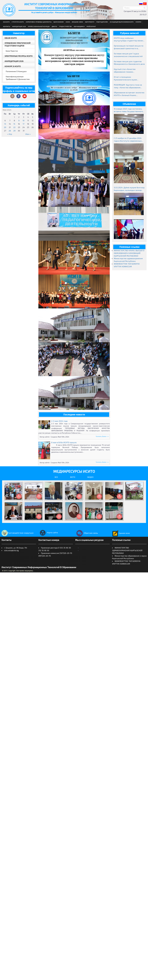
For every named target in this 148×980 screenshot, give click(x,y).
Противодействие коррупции (17, 533)
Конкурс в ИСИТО (13, 66)
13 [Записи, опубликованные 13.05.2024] (5, 124)
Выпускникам (59, 22)
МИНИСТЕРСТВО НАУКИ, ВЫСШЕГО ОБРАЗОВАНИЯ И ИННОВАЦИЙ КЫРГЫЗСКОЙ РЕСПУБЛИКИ (129, 253)
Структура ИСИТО (18, 22)
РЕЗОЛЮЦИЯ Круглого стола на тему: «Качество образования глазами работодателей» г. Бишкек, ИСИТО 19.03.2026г (128, 86)
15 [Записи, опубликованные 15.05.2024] (14, 124)
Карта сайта (48, 532)
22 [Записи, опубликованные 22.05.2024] (14, 127)
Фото (73, 477)
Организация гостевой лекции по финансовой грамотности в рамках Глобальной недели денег (129, 47)
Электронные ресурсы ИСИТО (19, 56)
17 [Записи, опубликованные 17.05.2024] (24, 124)
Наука (68, 22)
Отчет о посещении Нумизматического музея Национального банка (125, 78)
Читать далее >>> (102, 436)
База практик (12, 51)
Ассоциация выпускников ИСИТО (122, 22)
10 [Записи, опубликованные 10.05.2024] (24, 120)
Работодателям (102, 22)
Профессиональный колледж (39, 26)
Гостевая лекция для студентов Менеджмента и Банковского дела (129, 63)
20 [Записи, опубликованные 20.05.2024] (5, 127)
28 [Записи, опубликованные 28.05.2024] (10, 131)
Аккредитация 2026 (19, 26)
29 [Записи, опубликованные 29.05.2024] (14, 131)
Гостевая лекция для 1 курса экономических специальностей (128, 55)
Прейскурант (91, 26)
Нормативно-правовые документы (39, 22)
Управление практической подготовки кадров (17, 44)
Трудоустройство (65, 26)
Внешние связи (77, 22)
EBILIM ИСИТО (11, 38)
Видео (90, 477)
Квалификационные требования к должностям (18, 78)
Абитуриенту (90, 22)
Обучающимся (79, 26)
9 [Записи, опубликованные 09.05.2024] (19, 120)
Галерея (138, 22)
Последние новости (74, 414)
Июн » (28, 134)
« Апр (10, 134)
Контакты (7, 26)
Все (56, 477)
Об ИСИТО (6, 22)
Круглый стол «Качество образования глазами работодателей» (125, 71)
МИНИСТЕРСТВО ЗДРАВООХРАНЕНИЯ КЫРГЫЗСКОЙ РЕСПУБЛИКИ (127, 550)
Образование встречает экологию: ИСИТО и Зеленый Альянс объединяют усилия (129, 94)
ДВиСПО (54, 26)
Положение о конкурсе (16, 71)
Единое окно (121, 533)
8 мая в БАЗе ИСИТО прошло (64, 442)
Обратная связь (87, 533)
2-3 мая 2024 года (59, 421)
